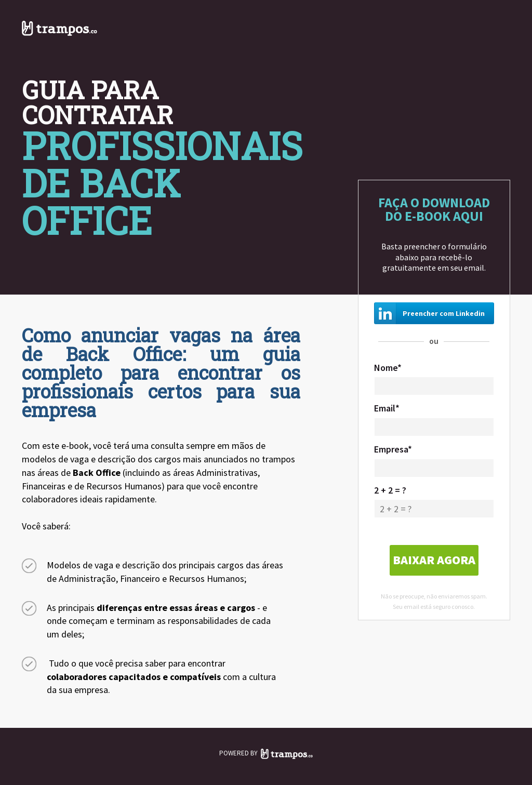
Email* (387, 408)
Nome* (388, 368)
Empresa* (393, 449)
